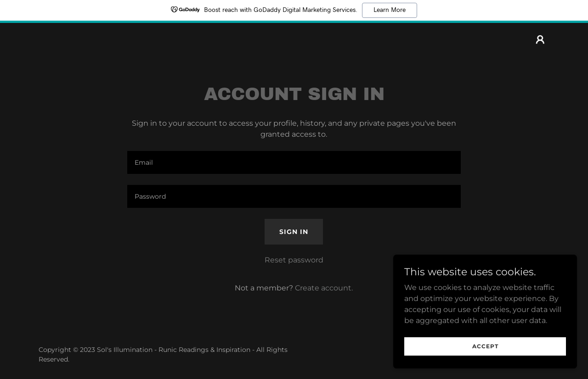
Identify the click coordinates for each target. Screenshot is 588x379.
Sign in (294, 232)
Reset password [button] (294, 260)
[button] (540, 39)
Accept (485, 346)
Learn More (390, 10)
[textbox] (294, 162)
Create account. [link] (324, 288)
